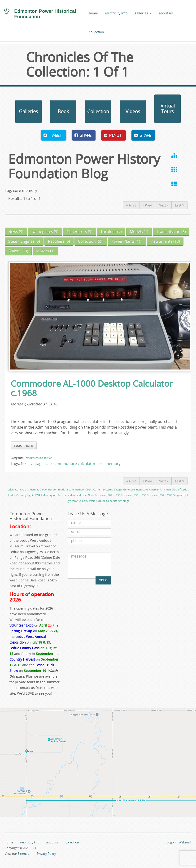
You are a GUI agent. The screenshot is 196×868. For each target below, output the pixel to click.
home (93, 13)
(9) (16, 232)
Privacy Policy (46, 854)
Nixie (25, 464)
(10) (18, 251)
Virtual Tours (168, 109)
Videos (133, 111)
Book (63, 111)
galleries (143, 13)
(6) (171, 232)
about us (166, 13)
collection (96, 32)
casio (49, 464)
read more (24, 445)
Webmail (185, 842)
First (131, 205)
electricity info (116, 13)
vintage (37, 464)
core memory (109, 464)
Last (180, 205)
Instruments (32, 458)
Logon (171, 842)
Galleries (28, 111)
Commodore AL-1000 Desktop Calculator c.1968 (92, 388)
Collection (98, 111)
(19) (127, 241)
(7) (111, 232)
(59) (91, 241)
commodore (66, 464)
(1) (45, 251)
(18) (165, 241)
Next (163, 205)
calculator (87, 464)
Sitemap (24, 854)
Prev (147, 205)
